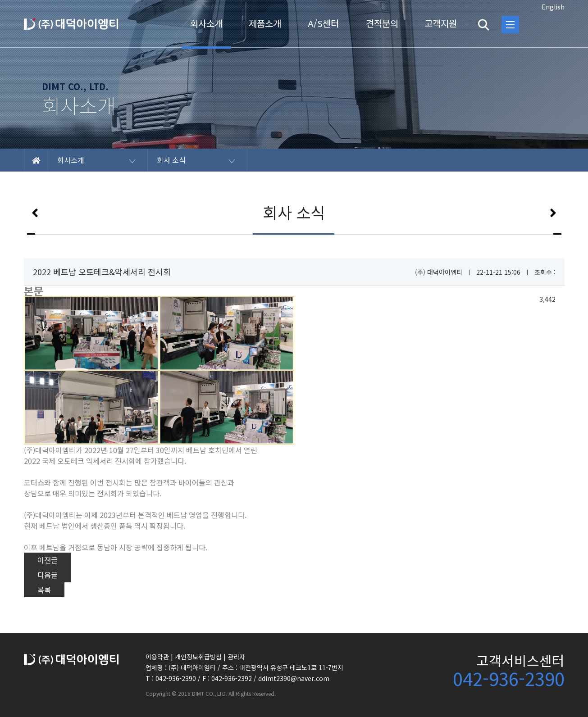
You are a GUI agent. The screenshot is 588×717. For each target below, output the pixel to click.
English (553, 7)
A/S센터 (323, 23)
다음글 (48, 575)
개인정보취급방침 (198, 657)
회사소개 (206, 23)
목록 (44, 590)
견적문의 (382, 23)
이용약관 (157, 657)
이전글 (48, 560)
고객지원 (441, 23)
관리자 (236, 657)
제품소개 (265, 23)
